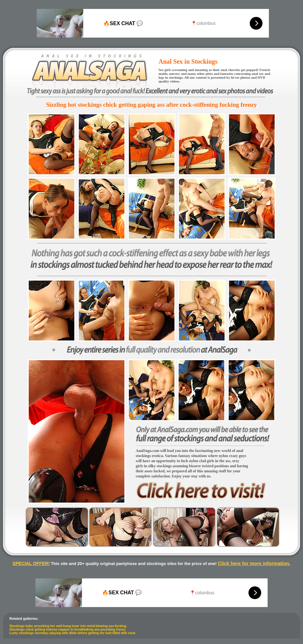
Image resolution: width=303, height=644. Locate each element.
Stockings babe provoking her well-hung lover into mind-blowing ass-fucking (68, 626)
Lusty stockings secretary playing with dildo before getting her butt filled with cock (73, 633)
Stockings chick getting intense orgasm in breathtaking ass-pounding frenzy (68, 630)
